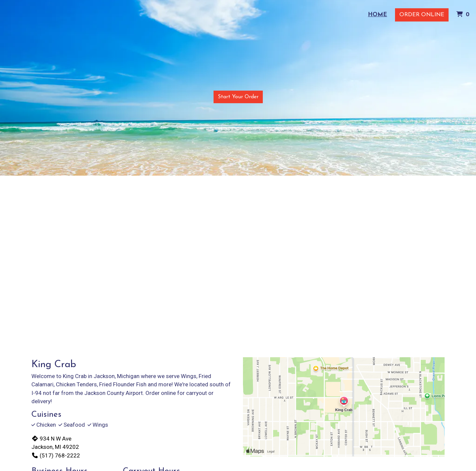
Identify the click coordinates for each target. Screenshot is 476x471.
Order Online (422, 15)
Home (377, 15)
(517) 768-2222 (56, 455)
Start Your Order (238, 97)
